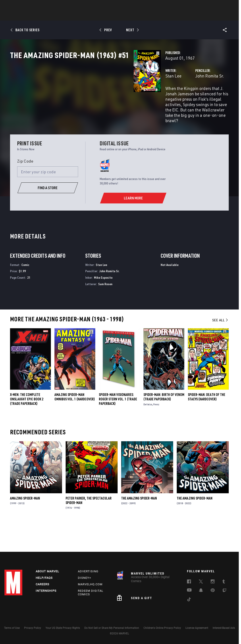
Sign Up (35, 6)
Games (152, 16)
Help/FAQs (44, 578)
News (53, 16)
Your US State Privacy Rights (63, 628)
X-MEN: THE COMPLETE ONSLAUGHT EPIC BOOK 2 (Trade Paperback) (27, 425)
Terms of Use (12, 628)
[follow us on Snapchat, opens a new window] (201, 591)
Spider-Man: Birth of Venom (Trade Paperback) (164, 422)
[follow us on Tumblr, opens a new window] (224, 582)
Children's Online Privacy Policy (162, 628)
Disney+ (84, 578)
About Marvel (47, 571)
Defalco (148, 430)
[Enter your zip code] (48, 198)
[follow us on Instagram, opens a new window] (213, 582)
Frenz (156, 430)
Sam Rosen (105, 310)
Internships (46, 591)
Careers (43, 584)
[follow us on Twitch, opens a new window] (224, 591)
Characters (91, 16)
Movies (113, 16)
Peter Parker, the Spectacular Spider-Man (89, 526)
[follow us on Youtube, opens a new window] (189, 590)
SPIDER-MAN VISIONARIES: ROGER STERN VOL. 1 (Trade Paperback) (118, 425)
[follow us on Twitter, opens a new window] (201, 582)
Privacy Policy (33, 628)
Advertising (88, 571)
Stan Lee (87, 95)
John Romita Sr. (166, 95)
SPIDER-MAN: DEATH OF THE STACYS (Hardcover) (207, 422)
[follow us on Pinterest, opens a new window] (213, 591)
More (186, 16)
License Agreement (197, 628)
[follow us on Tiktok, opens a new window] (189, 600)
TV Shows (133, 16)
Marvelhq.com (90, 584)
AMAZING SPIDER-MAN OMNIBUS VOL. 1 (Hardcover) (75, 422)
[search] (229, 6)
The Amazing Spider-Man (139, 524)
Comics (70, 16)
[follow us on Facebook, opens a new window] (189, 582)
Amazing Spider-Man (25, 524)
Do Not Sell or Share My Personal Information (112, 628)
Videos (169, 16)
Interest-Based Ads (224, 628)
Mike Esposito (103, 303)
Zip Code (25, 187)
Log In (21, 6)
